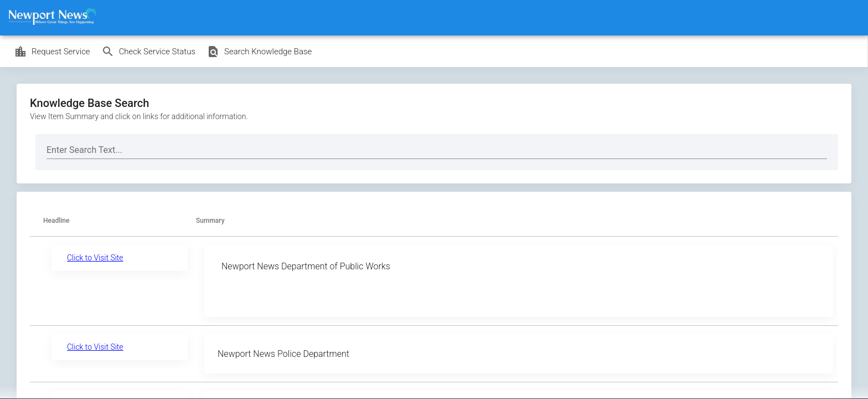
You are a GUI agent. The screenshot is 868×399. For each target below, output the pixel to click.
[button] (61, 221)
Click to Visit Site (95, 258)
